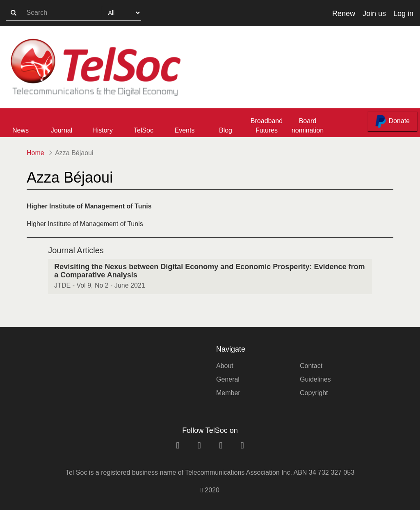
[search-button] (14, 13)
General (228, 379)
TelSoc (144, 130)
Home (35, 153)
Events (185, 130)
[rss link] (242, 445)
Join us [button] (374, 14)
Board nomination (308, 126)
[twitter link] (221, 445)
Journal (62, 130)
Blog (226, 130)
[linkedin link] (178, 445)
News (21, 130)
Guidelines (315, 379)
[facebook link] (199, 445)
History (103, 130)
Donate (392, 121)
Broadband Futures (267, 126)
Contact (311, 366)
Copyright (314, 393)
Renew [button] (344, 14)
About (225, 366)
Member (228, 393)
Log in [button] (403, 14)
